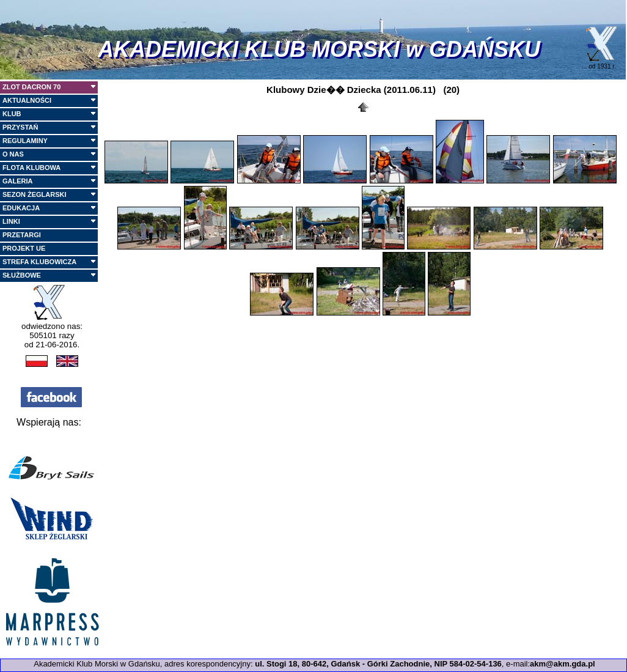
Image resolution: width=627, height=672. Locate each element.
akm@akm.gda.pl (563, 664)
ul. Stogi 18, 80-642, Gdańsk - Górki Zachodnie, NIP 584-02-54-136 (378, 664)
